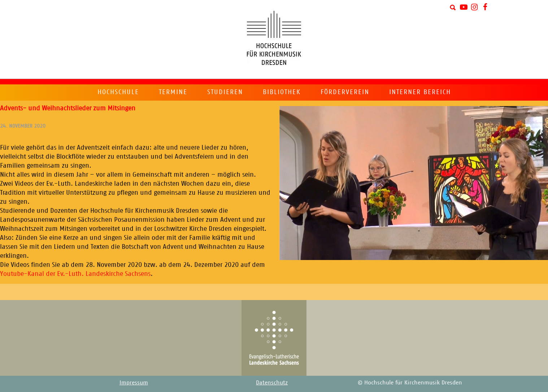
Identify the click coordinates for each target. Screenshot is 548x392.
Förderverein (345, 92)
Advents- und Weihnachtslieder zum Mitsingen (68, 108)
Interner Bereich (420, 92)
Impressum (134, 382)
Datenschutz (272, 382)
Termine (173, 92)
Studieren (225, 92)
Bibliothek (282, 92)
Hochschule (118, 92)
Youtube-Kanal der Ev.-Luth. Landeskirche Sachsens (75, 274)
